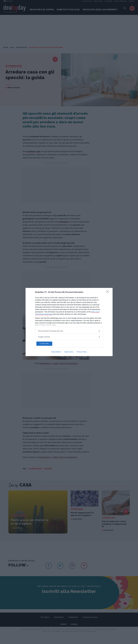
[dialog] (69, 322)
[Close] (108, 292)
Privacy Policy (82, 352)
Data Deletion (56, 352)
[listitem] (69, 331)
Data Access (69, 352)
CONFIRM (47, 344)
